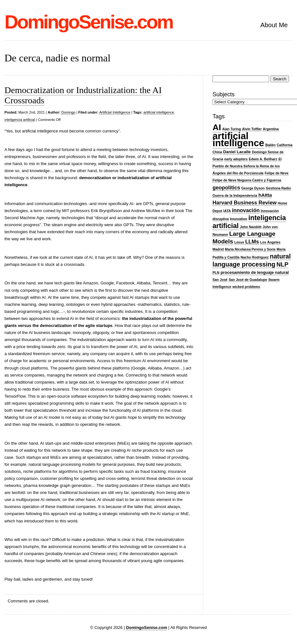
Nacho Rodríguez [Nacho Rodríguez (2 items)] (255, 257)
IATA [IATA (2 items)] (227, 211)
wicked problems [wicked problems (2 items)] (246, 287)
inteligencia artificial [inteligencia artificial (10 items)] (249, 222)
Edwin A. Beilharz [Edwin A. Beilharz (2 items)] (263, 159)
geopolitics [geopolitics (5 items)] (226, 187)
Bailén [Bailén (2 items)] (270, 145)
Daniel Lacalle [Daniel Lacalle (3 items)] (237, 152)
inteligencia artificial (20, 120)
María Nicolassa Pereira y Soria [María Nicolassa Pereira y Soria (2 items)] (250, 249)
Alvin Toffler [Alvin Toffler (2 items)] (252, 129)
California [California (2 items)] (285, 145)
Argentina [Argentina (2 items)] (271, 129)
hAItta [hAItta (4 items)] (265, 195)
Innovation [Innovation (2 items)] (239, 219)
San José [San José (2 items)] (220, 280)
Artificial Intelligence (115, 112)
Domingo (68, 112)
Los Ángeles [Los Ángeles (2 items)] (270, 242)
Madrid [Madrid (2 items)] (218, 249)
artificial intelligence (159, 112)
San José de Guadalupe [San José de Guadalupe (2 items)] (248, 280)
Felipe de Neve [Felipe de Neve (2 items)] (277, 173)
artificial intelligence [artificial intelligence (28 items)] (238, 139)
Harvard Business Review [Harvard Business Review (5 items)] (245, 203)
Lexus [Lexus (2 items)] (239, 242)
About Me (274, 25)
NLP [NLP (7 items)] (282, 264)
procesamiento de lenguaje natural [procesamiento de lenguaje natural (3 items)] (255, 272)
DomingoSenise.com (88, 22)
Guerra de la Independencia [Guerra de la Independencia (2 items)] (235, 195)
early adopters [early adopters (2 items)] (236, 159)
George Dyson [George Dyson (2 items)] (253, 188)
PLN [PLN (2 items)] (216, 273)
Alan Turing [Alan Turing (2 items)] (231, 129)
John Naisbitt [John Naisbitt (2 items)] (251, 227)
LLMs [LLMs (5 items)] (252, 242)
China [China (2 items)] (217, 152)
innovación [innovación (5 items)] (246, 210)
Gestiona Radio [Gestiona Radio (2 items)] (278, 188)
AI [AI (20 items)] (217, 127)
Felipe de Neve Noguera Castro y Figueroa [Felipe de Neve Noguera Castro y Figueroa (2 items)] (247, 180)
